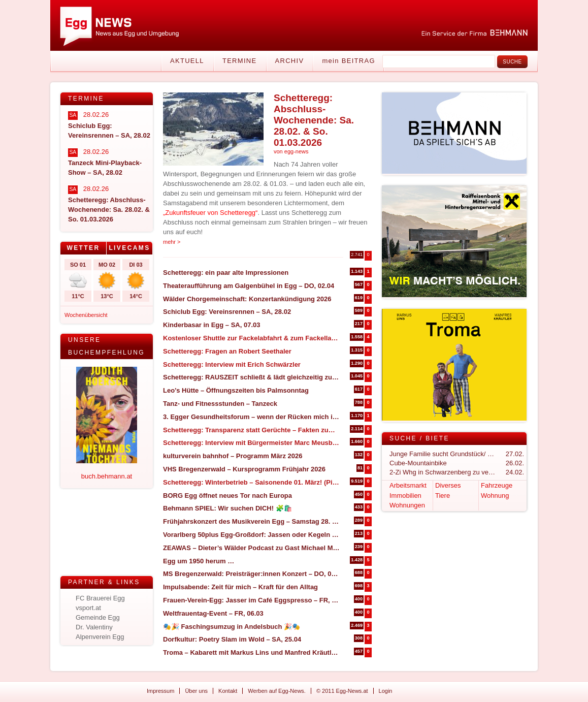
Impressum (160, 691)
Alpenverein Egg (100, 637)
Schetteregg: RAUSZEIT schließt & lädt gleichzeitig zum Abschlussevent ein (252, 377)
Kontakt (228, 691)
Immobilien (405, 496)
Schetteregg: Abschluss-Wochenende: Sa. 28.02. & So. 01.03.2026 (314, 120)
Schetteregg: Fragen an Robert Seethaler (227, 351)
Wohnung (495, 496)
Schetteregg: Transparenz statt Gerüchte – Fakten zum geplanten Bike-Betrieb (252, 430)
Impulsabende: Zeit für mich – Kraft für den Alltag (240, 587)
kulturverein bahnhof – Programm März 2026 (233, 456)
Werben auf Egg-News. (277, 691)
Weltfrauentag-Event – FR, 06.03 (213, 613)
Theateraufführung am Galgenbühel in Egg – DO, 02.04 (249, 286)
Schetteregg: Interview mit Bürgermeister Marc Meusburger (252, 443)
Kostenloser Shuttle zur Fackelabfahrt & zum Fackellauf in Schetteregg (252, 338)
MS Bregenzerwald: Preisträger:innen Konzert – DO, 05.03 (252, 574)
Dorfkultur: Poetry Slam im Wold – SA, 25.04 (232, 639)
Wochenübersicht (86, 315)
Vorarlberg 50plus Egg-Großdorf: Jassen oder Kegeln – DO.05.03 (252, 535)
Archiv (290, 61)
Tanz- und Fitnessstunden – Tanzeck (220, 404)
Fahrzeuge (497, 485)
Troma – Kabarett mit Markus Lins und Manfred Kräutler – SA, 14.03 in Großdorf (252, 652)
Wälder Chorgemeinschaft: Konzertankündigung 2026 (247, 299)
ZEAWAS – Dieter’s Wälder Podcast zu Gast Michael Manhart (252, 548)
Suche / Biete (419, 438)
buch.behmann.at (107, 476)
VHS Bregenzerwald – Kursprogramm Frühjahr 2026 (244, 469)
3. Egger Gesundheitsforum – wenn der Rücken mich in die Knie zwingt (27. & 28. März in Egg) (252, 417)
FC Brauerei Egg (100, 598)
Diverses (448, 485)
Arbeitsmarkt (408, 485)
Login (386, 691)
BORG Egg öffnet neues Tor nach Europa (227, 496)
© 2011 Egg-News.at (342, 691)
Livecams (129, 248)
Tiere (443, 496)
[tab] (84, 248)
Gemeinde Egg (98, 617)
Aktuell (187, 61)
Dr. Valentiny (94, 627)
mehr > (172, 242)
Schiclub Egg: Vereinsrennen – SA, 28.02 (227, 312)
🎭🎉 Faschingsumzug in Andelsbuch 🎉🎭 (232, 627)
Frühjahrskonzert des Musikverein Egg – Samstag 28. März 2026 (252, 521)
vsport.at (88, 608)
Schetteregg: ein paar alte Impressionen (226, 273)
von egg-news (291, 151)
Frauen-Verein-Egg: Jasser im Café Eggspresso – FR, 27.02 (252, 600)
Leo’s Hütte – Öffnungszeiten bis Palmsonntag (236, 390)
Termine (240, 61)
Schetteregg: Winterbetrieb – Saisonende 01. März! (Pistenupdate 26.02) (252, 482)
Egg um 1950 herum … (199, 561)
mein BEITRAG (348, 61)
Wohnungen (407, 505)
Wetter (83, 248)
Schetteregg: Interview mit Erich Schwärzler (232, 364)
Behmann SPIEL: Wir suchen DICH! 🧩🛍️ (227, 508)
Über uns (196, 691)
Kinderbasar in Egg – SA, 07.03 (211, 325)
